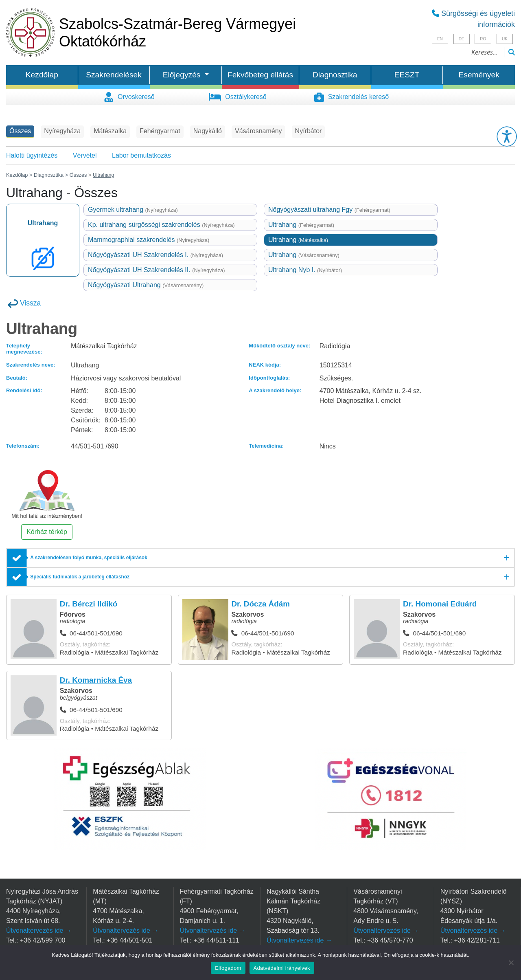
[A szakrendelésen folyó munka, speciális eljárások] (260, 558)
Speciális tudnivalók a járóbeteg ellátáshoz (80, 577)
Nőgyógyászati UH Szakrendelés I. (155, 255)
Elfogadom (228, 968)
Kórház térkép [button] (47, 532)
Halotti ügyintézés (32, 155)
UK (505, 39)
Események (479, 75)
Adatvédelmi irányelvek (282, 968)
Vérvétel (85, 155)
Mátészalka (110, 131)
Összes (20, 131)
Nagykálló (208, 131)
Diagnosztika (335, 75)
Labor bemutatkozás (141, 155)
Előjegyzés (183, 75)
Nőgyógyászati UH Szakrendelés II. (157, 270)
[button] (507, 136)
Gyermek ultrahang (133, 210)
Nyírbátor (309, 131)
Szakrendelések (114, 75)
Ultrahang (301, 225)
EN (440, 39)
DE (462, 39)
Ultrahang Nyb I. (305, 270)
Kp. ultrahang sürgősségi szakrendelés (161, 225)
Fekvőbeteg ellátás (260, 75)
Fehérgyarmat (160, 131)
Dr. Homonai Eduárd (440, 604)
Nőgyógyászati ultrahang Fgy (329, 210)
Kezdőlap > (20, 175)
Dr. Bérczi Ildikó (89, 604)
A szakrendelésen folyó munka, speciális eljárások (89, 558)
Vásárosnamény (258, 131)
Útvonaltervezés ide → (39, 931)
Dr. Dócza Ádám (260, 604)
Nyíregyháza (62, 131)
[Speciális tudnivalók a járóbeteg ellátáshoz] (260, 577)
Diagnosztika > (51, 175)
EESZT (407, 75)
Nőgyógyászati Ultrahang (146, 285)
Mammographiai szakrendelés (149, 240)
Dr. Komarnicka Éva (96, 680)
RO (483, 39)
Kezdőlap (42, 75)
